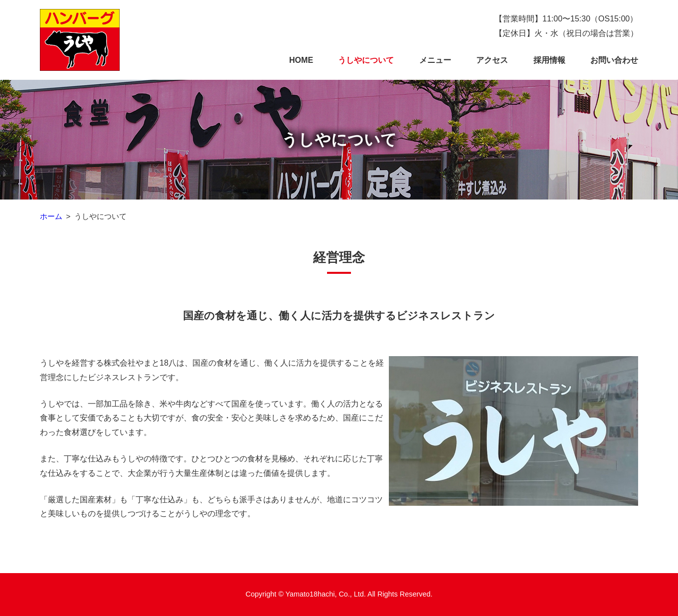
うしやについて (366, 60)
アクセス (492, 60)
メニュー (435, 60)
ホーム (51, 216)
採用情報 (549, 60)
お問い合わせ (614, 60)
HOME (301, 60)
